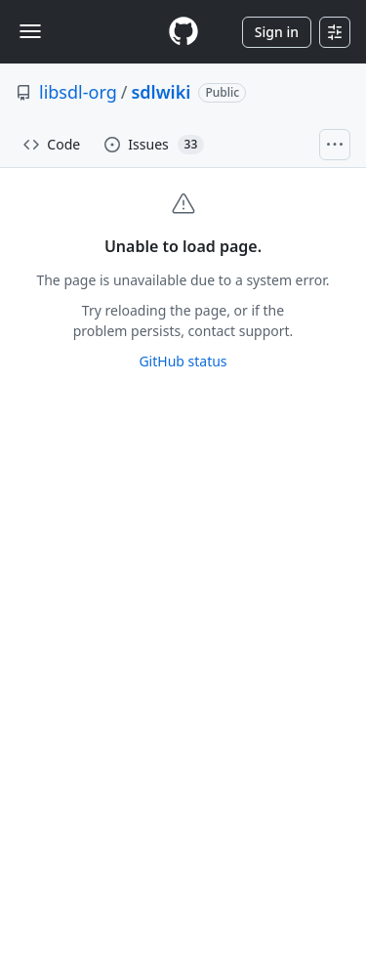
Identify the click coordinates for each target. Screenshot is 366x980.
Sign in (277, 32)
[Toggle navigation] (30, 31)
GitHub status (183, 361)
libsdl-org (78, 92)
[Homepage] (183, 32)
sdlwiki (161, 92)
